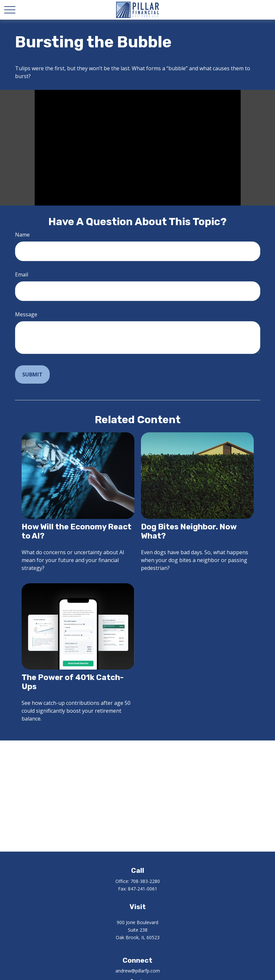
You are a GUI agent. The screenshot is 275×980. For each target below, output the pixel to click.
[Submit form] (32, 374)
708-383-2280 (145, 881)
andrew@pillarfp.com (138, 971)
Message (26, 314)
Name (22, 235)
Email (22, 274)
